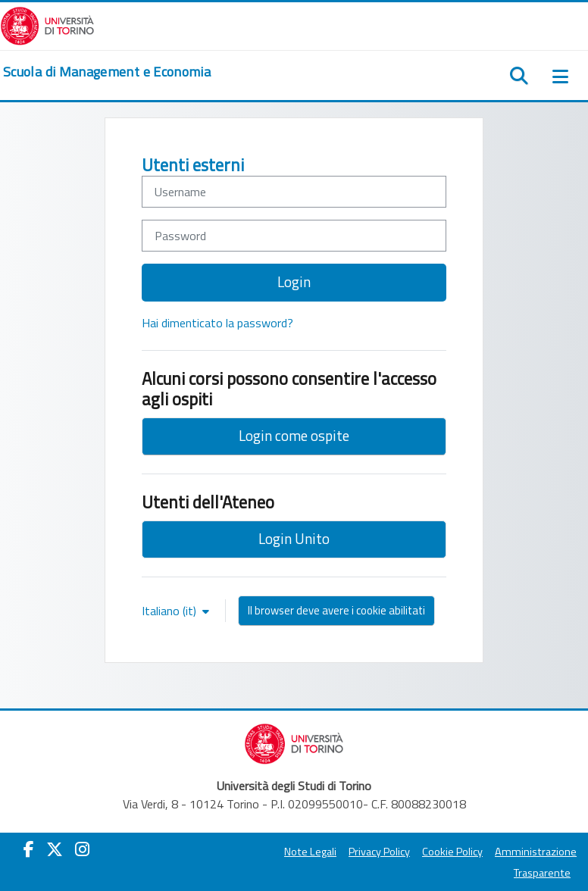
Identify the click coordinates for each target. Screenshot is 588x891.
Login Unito (294, 538)
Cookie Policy (452, 852)
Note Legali (310, 852)
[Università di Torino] (47, 24)
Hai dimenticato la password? (217, 323)
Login (294, 281)
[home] (107, 72)
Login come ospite (294, 435)
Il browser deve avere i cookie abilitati (336, 610)
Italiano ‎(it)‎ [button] (170, 611)
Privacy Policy (379, 852)
